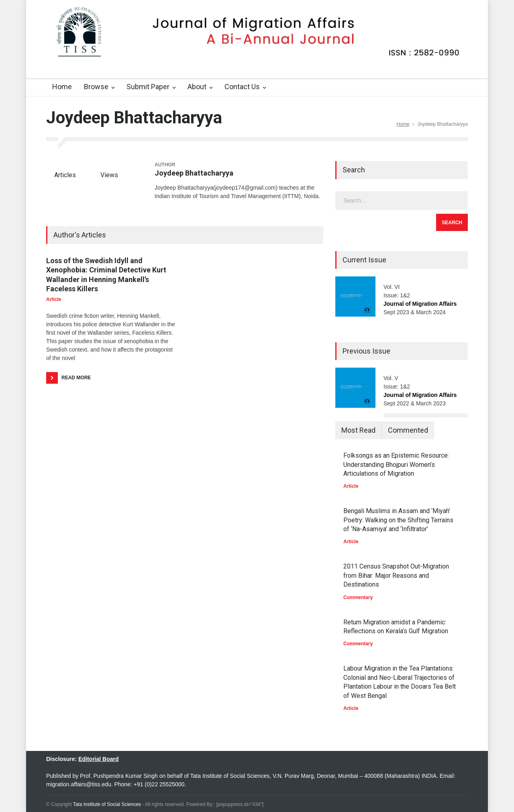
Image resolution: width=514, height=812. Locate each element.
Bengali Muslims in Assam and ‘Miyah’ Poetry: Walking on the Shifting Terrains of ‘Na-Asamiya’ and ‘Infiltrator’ (398, 520)
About (197, 87)
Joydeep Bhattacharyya (194, 173)
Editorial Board (98, 759)
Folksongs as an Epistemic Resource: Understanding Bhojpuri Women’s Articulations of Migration (396, 464)
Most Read (358, 430)
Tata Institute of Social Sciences (107, 804)
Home (62, 87)
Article (54, 299)
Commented (408, 430)
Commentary (358, 597)
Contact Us (242, 87)
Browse (96, 87)
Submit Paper (148, 87)
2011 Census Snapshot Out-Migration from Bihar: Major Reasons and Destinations (396, 575)
